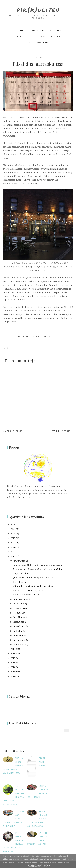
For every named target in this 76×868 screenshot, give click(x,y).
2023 (13, 538)
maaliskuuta (20, 636)
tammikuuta (20, 645)
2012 (13, 676)
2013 (13, 672)
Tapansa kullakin (22, 574)
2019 (13, 556)
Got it (47, 866)
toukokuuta (19, 627)
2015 (13, 663)
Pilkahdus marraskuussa (26, 595)
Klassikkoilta (20, 582)
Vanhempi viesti (62, 431)
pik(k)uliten (38, 9)
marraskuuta (20, 599)
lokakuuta (19, 604)
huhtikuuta (19, 631)
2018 (13, 649)
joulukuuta (19, 561)
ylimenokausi (41, 336)
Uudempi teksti (14, 431)
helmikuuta (19, 640)
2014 (13, 667)
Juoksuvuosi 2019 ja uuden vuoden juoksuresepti (38, 565)
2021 (13, 547)
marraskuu (24, 336)
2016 (13, 658)
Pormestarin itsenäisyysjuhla (28, 591)
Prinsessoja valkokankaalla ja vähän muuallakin (38, 570)
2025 (13, 529)
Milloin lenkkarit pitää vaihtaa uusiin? (33, 586)
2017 (13, 654)
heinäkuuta (19, 618)
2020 (13, 552)
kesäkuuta (19, 622)
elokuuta (18, 613)
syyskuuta (19, 609)
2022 (13, 543)
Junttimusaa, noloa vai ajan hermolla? (33, 578)
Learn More (34, 866)
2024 (13, 534)
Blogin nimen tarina (42, 762)
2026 (13, 525)
